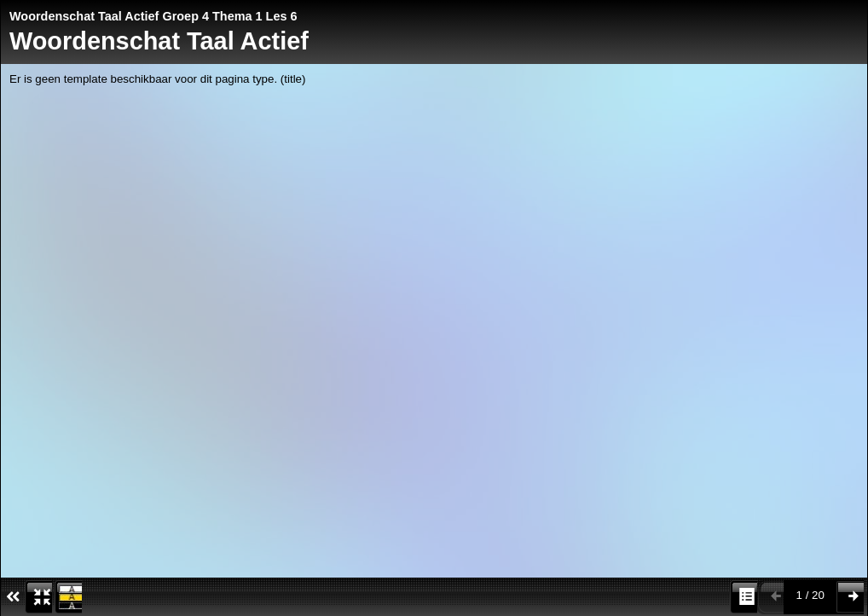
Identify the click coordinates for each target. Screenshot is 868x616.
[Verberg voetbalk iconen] (12, 597)
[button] (38, 597)
